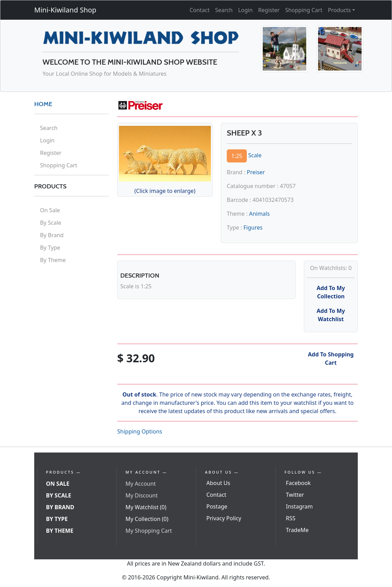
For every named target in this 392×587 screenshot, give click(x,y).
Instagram (299, 506)
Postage (217, 506)
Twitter (295, 495)
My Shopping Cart (149, 531)
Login (245, 10)
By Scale (51, 223)
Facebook (298, 483)
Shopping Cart (304, 10)
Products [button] (339, 10)
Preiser (256, 172)
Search (224, 10)
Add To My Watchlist (331, 315)
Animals (259, 214)
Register (269, 10)
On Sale (50, 210)
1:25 (237, 156)
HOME (43, 104)
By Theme (53, 260)
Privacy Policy (224, 518)
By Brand (52, 235)
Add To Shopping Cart (331, 358)
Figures (253, 227)
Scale (255, 155)
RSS (291, 518)
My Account (141, 484)
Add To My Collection (331, 292)
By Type (50, 248)
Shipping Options (140, 431)
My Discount (142, 495)
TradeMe (297, 530)
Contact (199, 10)
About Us (218, 483)
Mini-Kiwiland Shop (65, 10)
